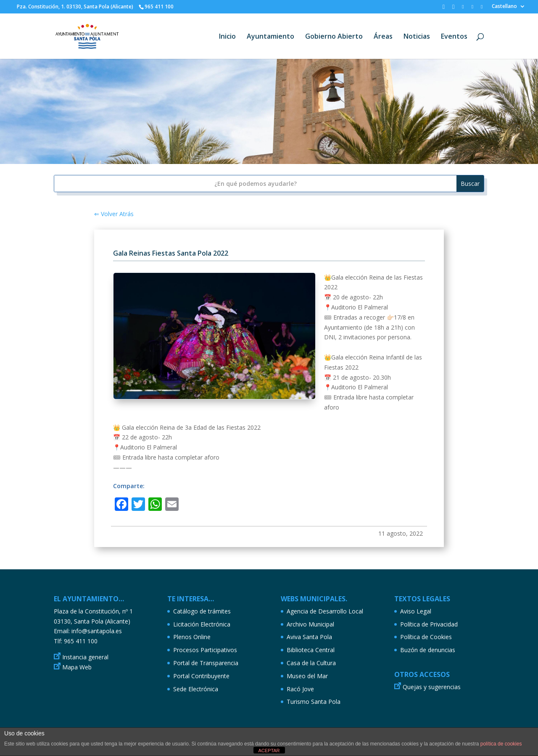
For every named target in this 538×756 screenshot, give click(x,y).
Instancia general (85, 657)
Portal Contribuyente (201, 676)
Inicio (227, 37)
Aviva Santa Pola (309, 637)
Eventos (454, 37)
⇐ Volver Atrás (114, 214)
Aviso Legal (416, 611)
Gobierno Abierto (334, 37)
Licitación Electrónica (202, 624)
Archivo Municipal (310, 624)
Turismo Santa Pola (314, 702)
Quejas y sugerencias (432, 687)
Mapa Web (77, 667)
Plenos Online (192, 637)
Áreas (383, 37)
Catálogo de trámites (202, 611)
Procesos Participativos (205, 650)
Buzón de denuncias (428, 650)
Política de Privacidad (429, 624)
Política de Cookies (426, 637)
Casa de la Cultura (311, 663)
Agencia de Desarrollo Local (325, 611)
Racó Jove (300, 689)
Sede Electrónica (196, 689)
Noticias (417, 37)
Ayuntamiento (270, 37)
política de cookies (501, 744)
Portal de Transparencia (206, 663)
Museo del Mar (307, 676)
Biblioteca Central (311, 650)
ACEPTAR (269, 751)
